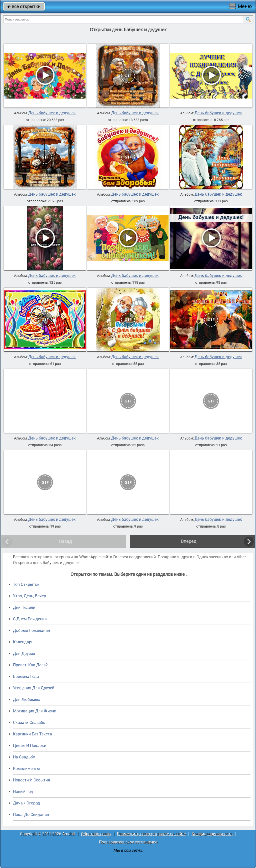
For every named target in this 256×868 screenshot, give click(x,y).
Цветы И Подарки (30, 746)
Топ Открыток (26, 584)
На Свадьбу (24, 757)
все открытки (24, 6)
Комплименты (26, 769)
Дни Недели (24, 607)
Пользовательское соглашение (128, 842)
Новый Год (23, 792)
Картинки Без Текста (32, 734)
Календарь (23, 642)
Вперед (189, 541)
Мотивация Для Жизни (35, 711)
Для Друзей (24, 654)
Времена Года (26, 677)
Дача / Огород (26, 803)
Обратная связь (96, 834)
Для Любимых (26, 700)
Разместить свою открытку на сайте (151, 834)
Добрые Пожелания (31, 630)
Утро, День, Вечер (29, 596)
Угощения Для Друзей (34, 688)
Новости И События (31, 780)
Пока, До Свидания (31, 815)
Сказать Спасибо (29, 723)
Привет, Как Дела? (30, 665)
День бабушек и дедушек (52, 113)
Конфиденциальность (212, 834)
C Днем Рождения (30, 619)
